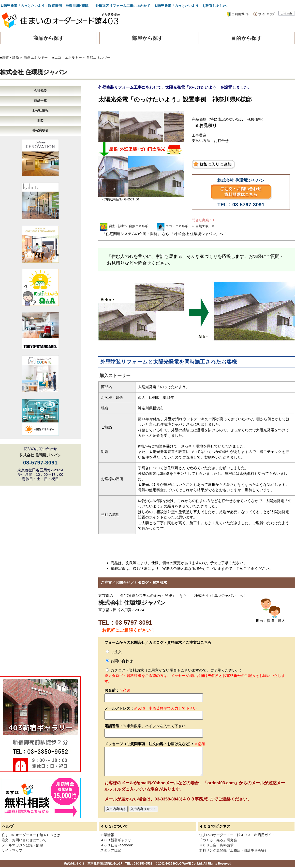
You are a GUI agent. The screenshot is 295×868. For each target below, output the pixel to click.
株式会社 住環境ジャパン (34, 72)
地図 (40, 120)
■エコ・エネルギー (67, 57)
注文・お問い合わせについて (24, 840)
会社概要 (40, 91)
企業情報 (107, 835)
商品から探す (49, 38)
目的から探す (247, 38)
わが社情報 (40, 110)
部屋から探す (147, 38)
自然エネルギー (36, 57)
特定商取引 (40, 130)
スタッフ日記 (111, 850)
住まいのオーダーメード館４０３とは (31, 835)
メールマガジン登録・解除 (22, 845)
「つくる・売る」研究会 (218, 840)
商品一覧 (40, 101)
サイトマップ (12, 850)
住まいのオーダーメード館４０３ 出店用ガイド (237, 835)
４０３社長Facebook (116, 845)
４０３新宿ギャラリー (118, 840)
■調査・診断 (10, 57)
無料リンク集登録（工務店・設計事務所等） (234, 850)
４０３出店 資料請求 (216, 845)
